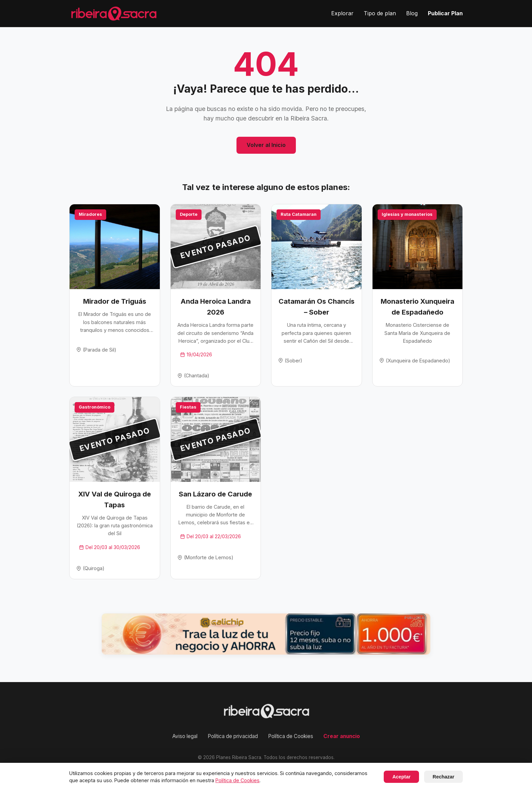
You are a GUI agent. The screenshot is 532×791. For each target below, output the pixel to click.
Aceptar (401, 777)
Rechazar (443, 777)
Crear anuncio (342, 736)
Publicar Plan (445, 13)
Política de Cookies (291, 736)
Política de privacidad (233, 736)
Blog (412, 13)
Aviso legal (185, 736)
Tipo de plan (380, 13)
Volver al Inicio (266, 145)
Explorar (342, 13)
